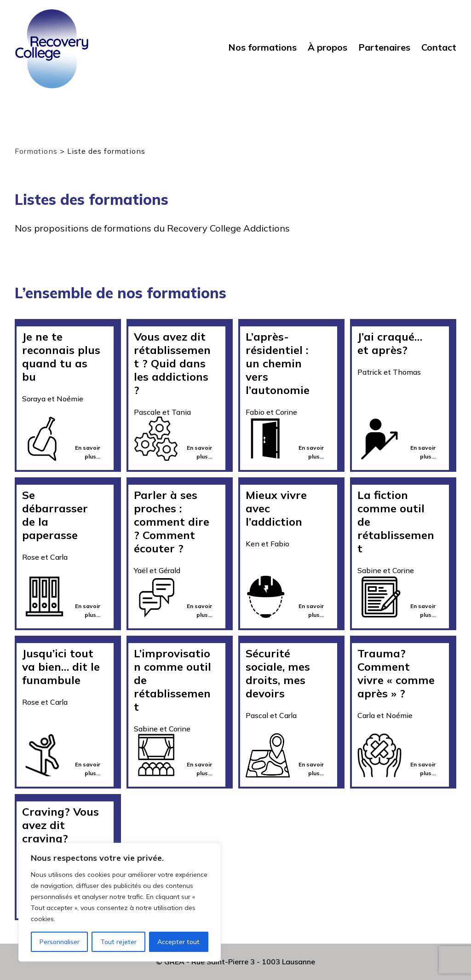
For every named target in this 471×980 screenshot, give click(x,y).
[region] (120, 902)
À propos (327, 47)
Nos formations (262, 47)
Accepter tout (178, 942)
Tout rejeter (118, 942)
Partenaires (384, 47)
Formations (36, 151)
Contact (439, 47)
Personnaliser (60, 942)
